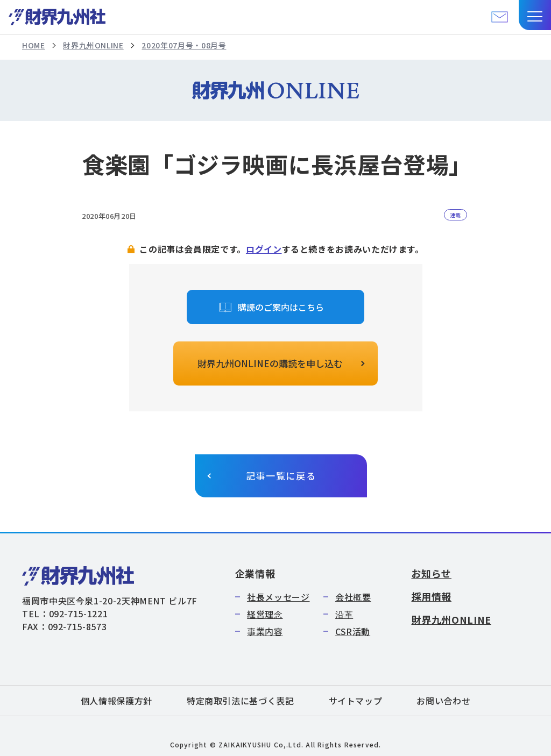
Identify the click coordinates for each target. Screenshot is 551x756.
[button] (535, 15)
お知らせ (431, 573)
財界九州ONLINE (93, 45)
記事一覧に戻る (281, 476)
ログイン (264, 249)
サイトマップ (356, 701)
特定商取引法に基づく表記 (241, 701)
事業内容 (265, 631)
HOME (34, 45)
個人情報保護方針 (116, 701)
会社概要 (353, 597)
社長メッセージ (278, 597)
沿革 (344, 614)
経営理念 (265, 614)
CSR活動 (353, 631)
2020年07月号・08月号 (184, 45)
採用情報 (431, 596)
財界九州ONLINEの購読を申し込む (270, 363)
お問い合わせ (443, 701)
